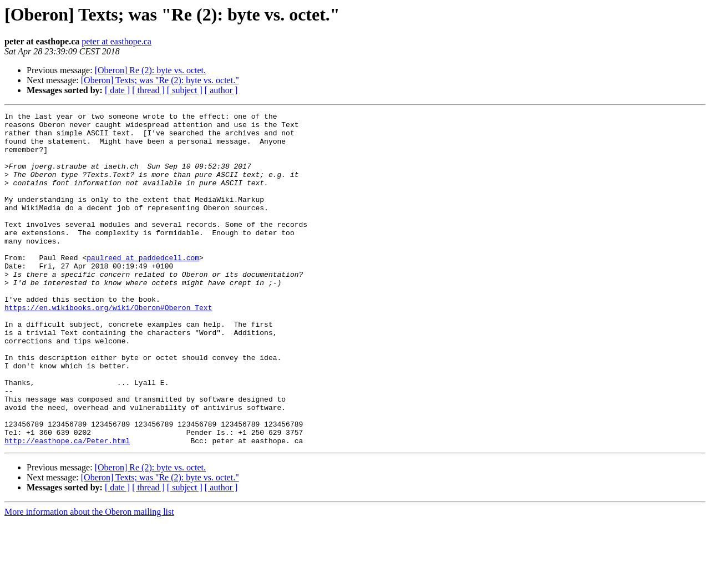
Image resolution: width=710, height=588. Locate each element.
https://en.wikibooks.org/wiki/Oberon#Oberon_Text (108, 347)
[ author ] (221, 90)
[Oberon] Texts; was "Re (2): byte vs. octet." (160, 80)
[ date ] (117, 90)
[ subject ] (185, 90)
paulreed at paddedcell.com (143, 287)
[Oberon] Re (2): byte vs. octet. (150, 70)
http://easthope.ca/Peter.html (67, 507)
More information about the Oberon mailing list (89, 578)
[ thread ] (148, 90)
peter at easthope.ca (116, 41)
